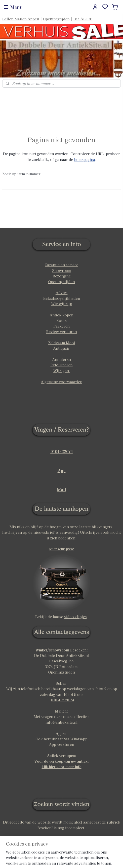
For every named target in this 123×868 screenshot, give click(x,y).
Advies (62, 293)
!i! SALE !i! (83, 19)
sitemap (78, 859)
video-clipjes (75, 617)
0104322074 (62, 451)
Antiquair (61, 348)
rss (87, 859)
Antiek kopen (61, 315)
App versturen (61, 744)
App (62, 470)
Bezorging (62, 276)
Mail (61, 490)
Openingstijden (56, 19)
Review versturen (61, 332)
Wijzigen (62, 371)
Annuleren (61, 359)
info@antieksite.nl (61, 722)
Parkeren (61, 326)
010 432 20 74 (63, 700)
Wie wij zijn (62, 304)
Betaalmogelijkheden (62, 298)
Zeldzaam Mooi (62, 343)
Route (61, 320)
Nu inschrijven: (61, 549)
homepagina (85, 159)
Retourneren (61, 365)
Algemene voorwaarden (61, 382)
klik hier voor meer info (62, 767)
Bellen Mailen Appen (21, 19)
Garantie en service (61, 265)
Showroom (62, 270)
